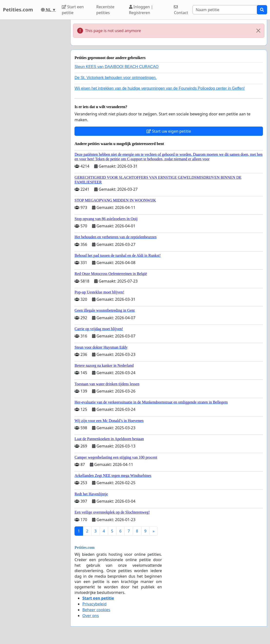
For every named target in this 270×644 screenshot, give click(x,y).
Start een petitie (73, 10)
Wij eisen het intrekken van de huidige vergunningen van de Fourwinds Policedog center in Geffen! (160, 88)
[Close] (258, 31)
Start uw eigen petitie (169, 131)
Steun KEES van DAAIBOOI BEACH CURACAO (116, 67)
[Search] (225, 10)
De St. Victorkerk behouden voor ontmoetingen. (116, 78)
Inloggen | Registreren (141, 10)
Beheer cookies (96, 610)
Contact (181, 10)
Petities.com (18, 10)
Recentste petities (105, 10)
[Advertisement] (34, 93)
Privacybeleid (94, 604)
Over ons (91, 616)
